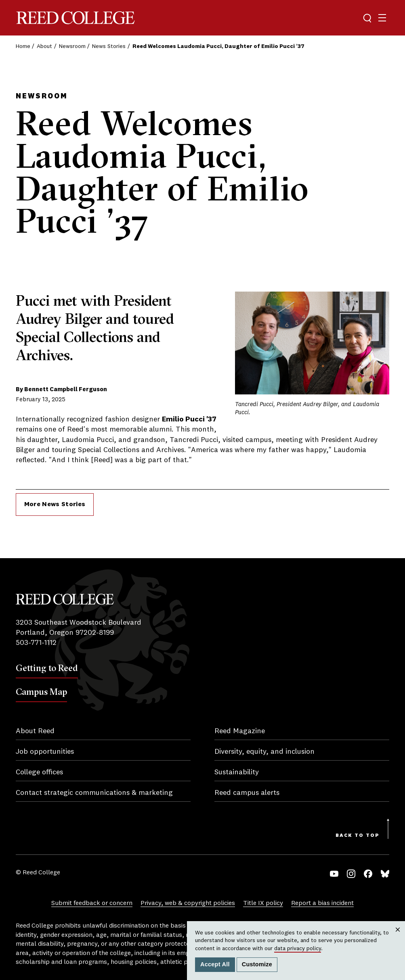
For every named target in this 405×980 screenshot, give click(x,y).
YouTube (334, 874)
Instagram (351, 874)
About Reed (35, 731)
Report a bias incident (322, 903)
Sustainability (237, 772)
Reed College (76, 18)
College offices (39, 772)
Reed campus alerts (247, 793)
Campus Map (41, 692)
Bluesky (385, 874)
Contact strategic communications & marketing (94, 793)
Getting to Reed (47, 668)
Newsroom (72, 46)
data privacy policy (298, 949)
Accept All (215, 964)
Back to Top (358, 836)
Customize (257, 964)
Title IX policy (263, 903)
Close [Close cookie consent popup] (398, 937)
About (44, 46)
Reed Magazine (240, 731)
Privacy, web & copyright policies (188, 903)
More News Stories (55, 505)
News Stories (109, 46)
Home (23, 46)
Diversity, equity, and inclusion (264, 752)
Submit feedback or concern (92, 903)
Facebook (368, 874)
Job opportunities (45, 752)
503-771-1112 (36, 643)
